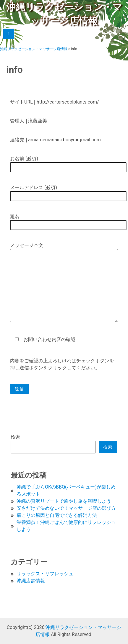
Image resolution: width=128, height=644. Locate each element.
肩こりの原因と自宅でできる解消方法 (57, 515)
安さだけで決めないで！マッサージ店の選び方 (66, 508)
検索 (15, 437)
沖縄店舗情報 (31, 581)
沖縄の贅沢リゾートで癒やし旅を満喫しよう (64, 501)
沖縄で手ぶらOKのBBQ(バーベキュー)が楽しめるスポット (66, 490)
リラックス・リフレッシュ (45, 574)
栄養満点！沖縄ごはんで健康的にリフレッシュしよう (66, 526)
